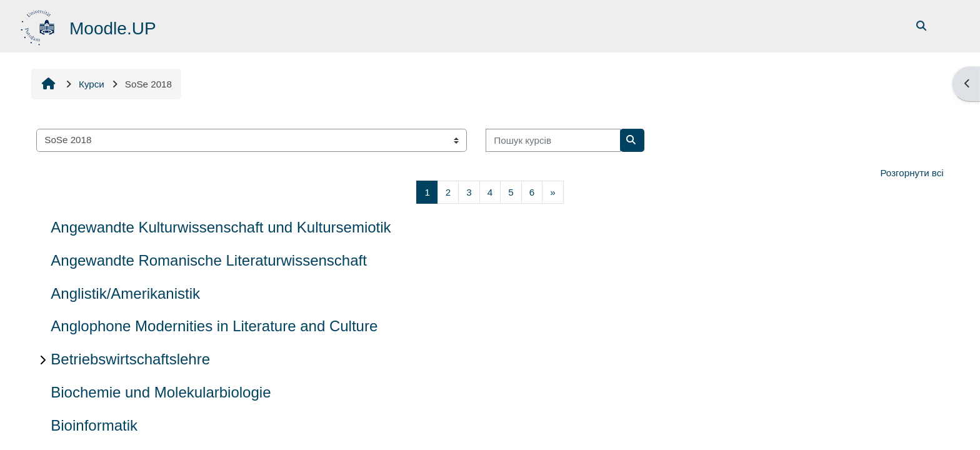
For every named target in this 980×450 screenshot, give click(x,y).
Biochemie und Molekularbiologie (161, 392)
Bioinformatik (94, 425)
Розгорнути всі (912, 173)
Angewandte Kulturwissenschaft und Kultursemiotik (221, 227)
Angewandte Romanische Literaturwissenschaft (209, 260)
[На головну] (39, 25)
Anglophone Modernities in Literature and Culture (214, 326)
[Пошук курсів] (553, 140)
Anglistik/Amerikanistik (125, 293)
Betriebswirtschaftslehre (130, 359)
